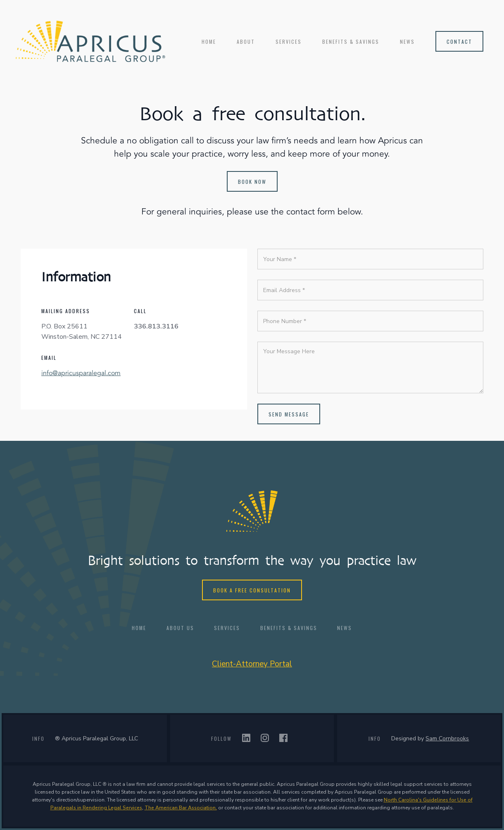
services (289, 42)
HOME (139, 628)
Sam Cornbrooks (447, 738)
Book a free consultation (252, 590)
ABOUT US (180, 628)
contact (459, 42)
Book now (252, 182)
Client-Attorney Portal (252, 664)
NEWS (407, 42)
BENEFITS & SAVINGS (351, 42)
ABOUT (246, 42)
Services (227, 628)
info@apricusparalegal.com (81, 373)
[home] (90, 41)
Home (209, 42)
